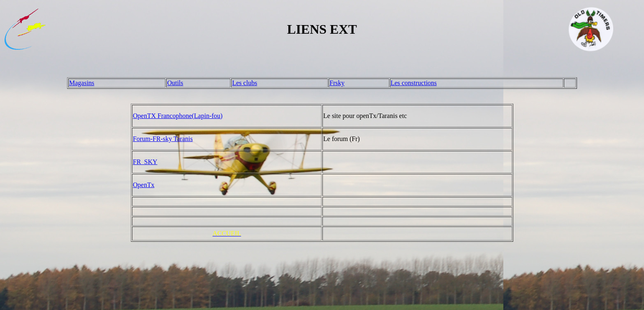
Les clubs (244, 83)
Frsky (337, 83)
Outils (175, 83)
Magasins (82, 83)
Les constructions (414, 83)
